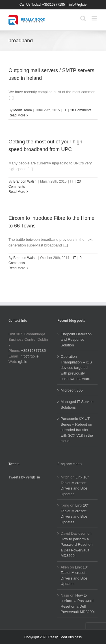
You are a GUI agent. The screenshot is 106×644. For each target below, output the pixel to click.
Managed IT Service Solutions (77, 404)
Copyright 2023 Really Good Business (53, 637)
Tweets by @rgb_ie (24, 477)
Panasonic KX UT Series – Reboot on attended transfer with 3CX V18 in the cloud (77, 430)
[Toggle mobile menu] (95, 18)
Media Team (22, 110)
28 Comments (81, 110)
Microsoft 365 (72, 390)
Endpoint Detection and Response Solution (76, 340)
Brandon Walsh (25, 181)
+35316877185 (33, 351)
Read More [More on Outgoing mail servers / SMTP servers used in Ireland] (17, 115)
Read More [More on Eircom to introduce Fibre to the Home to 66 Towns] (17, 268)
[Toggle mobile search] (83, 18)
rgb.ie (23, 362)
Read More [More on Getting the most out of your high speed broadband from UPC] (17, 192)
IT (65, 110)
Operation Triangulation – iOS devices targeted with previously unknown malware (76, 368)
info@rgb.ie (78, 5)
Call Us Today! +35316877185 (42, 5)
